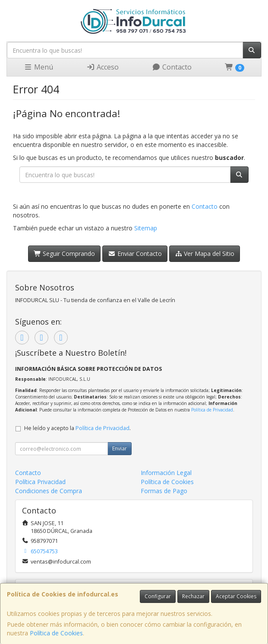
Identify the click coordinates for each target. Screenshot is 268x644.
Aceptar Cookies (236, 596)
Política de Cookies (56, 633)
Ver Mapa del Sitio (205, 253)
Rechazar (193, 596)
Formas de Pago (164, 491)
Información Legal (166, 473)
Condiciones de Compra (49, 491)
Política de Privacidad (212, 410)
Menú (38, 67)
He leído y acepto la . (77, 428)
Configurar (158, 596)
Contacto (172, 67)
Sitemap (146, 228)
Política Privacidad (40, 482)
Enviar (120, 448)
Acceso (102, 67)
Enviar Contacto (135, 253)
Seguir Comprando (65, 253)
